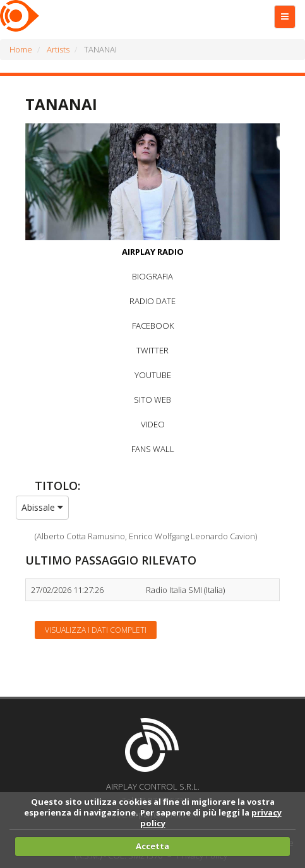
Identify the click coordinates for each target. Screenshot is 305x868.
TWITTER (152, 350)
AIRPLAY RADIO (153, 252)
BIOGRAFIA (152, 276)
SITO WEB (152, 400)
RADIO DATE (152, 301)
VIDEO (153, 424)
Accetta (152, 846)
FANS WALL (153, 449)
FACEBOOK (153, 326)
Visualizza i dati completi (96, 630)
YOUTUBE (153, 375)
